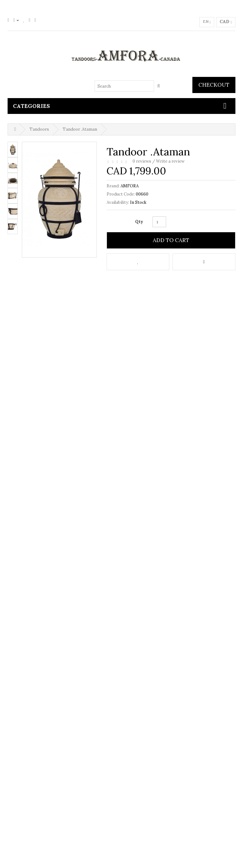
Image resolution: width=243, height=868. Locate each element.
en (207, 22)
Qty (139, 222)
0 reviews (142, 161)
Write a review (170, 161)
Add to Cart (171, 240)
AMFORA (130, 186)
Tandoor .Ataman (80, 129)
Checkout (214, 85)
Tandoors (39, 129)
